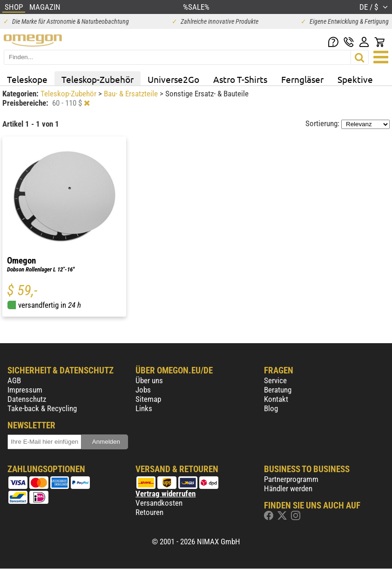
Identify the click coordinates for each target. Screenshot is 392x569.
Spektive (355, 79)
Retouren (149, 512)
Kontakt (276, 399)
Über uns (149, 380)
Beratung (278, 390)
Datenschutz (27, 399)
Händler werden (288, 488)
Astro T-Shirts (240, 79)
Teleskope (27, 79)
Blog (271, 408)
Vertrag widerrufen (166, 494)
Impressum (25, 390)
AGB (14, 380)
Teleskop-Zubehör (98, 79)
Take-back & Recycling (42, 408)
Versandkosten (159, 503)
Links (144, 408)
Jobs (143, 390)
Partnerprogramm (291, 479)
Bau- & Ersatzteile (132, 94)
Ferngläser (302, 79)
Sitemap (148, 399)
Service (275, 380)
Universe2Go (173, 79)
